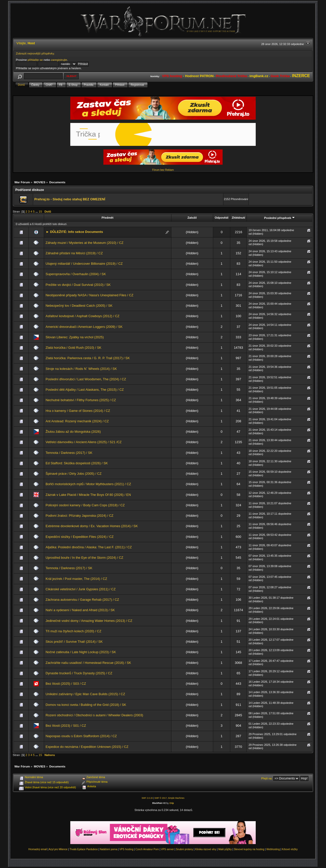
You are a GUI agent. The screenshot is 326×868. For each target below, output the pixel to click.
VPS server (167, 849)
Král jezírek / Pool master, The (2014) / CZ (76, 579)
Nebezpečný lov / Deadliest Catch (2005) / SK (79, 306)
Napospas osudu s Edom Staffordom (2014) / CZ (81, 736)
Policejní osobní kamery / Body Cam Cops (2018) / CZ (85, 505)
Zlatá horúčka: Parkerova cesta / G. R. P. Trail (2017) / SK (88, 358)
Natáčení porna (108, 849)
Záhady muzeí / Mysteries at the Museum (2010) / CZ (85, 243)
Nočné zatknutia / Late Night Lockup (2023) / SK (81, 652)
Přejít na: (267, 778)
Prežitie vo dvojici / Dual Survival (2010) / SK (78, 285)
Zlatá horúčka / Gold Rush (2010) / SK (73, 348)
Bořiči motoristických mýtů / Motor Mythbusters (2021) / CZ (88, 484)
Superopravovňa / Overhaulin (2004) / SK (76, 274)
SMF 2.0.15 (147, 798)
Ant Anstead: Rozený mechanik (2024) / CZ (77, 421)
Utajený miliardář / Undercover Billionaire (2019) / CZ (84, 264)
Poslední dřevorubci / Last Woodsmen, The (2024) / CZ (86, 379)
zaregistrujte (59, 60)
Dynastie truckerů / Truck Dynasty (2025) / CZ (79, 673)
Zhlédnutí (238, 218)
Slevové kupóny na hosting (249, 849)
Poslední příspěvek (280, 218)
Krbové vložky (290, 849)
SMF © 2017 (161, 798)
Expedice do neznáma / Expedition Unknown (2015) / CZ (87, 747)
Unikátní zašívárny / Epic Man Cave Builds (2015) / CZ (85, 694)
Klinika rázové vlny (206, 849)
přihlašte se (35, 60)
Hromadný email (38, 849)
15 (40, 211)
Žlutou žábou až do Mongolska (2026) (73, 432)
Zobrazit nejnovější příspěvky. (35, 53)
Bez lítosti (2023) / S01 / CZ (66, 726)
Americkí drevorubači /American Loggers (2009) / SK (84, 327)
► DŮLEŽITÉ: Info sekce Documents (74, 232)
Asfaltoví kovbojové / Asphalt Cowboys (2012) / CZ (83, 316)
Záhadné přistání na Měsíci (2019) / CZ (74, 253)
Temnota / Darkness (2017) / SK (69, 453)
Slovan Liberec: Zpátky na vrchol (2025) (75, 337)
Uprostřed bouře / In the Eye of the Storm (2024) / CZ (84, 558)
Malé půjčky (225, 849)
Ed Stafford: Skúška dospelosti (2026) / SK (77, 463)
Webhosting (273, 849)
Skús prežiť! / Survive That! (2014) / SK (74, 642)
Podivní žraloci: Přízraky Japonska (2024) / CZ (79, 516)
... (37, 211)
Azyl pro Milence (58, 849)
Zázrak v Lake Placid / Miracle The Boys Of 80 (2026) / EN (88, 495)
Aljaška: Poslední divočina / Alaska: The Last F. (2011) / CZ (89, 547)
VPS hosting (126, 849)
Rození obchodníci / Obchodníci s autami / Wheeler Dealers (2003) (94, 715)
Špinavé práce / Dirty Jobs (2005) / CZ (74, 474)
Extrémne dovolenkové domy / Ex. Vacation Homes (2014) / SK (92, 526)
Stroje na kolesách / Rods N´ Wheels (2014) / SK (81, 369)
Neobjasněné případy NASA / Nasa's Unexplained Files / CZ (90, 295)
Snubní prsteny (185, 849)
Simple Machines (176, 798)
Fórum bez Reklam (163, 170)
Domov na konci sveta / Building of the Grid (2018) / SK (86, 705)
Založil (192, 218)
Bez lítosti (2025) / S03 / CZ (66, 684)
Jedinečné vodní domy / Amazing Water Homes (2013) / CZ (89, 621)
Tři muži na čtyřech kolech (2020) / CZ (73, 631)
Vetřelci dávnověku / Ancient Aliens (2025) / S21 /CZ (84, 442)
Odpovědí (222, 218)
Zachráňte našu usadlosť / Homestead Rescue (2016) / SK (88, 663)
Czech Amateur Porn (147, 849)
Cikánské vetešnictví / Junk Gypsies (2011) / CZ (81, 589)
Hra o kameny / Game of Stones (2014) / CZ (78, 411)
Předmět (108, 218)
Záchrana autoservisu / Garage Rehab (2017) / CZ (82, 600)
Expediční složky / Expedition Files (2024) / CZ (80, 537)
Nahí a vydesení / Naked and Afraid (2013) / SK (80, 610)
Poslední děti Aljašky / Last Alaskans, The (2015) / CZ (85, 390)
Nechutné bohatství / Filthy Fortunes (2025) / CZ (81, 400)
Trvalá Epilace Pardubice (84, 849)
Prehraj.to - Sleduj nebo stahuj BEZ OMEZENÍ (70, 199)
